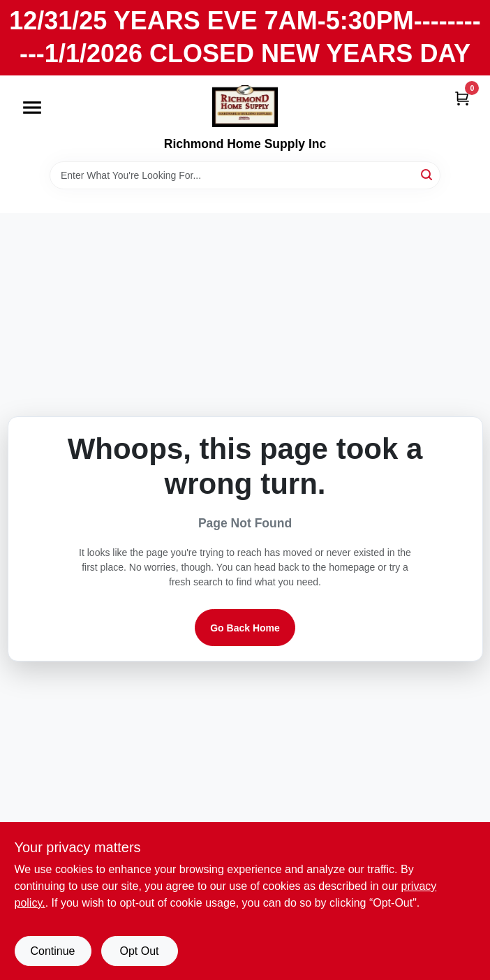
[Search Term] (245, 175)
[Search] (428, 174)
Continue (52, 951)
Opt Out (139, 951)
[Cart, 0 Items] (462, 98)
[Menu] (32, 108)
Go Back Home (245, 628)
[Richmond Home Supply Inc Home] (245, 106)
